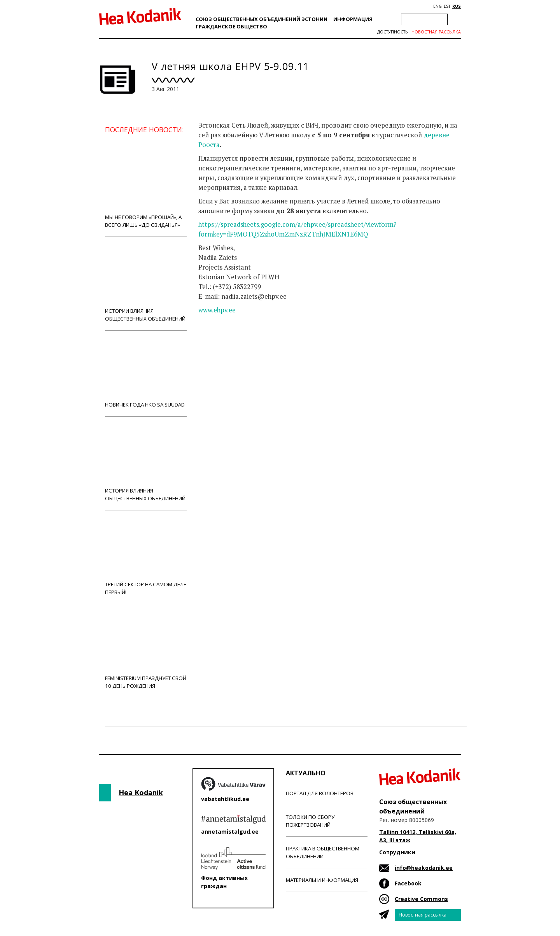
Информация (353, 19)
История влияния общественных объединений (146, 463)
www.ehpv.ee (217, 310)
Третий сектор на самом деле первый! (146, 557)
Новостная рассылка (436, 32)
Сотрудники (397, 852)
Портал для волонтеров (320, 793)
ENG (437, 6)
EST (447, 6)
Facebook (408, 883)
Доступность (392, 32)
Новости (219, 341)
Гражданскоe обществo (231, 26)
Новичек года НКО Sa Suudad (146, 373)
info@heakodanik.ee (424, 868)
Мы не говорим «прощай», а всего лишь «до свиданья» (146, 190)
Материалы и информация (322, 880)
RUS (457, 6)
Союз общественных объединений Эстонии (262, 19)
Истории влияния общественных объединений (146, 283)
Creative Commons (421, 899)
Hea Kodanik (141, 792)
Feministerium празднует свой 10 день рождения (146, 651)
